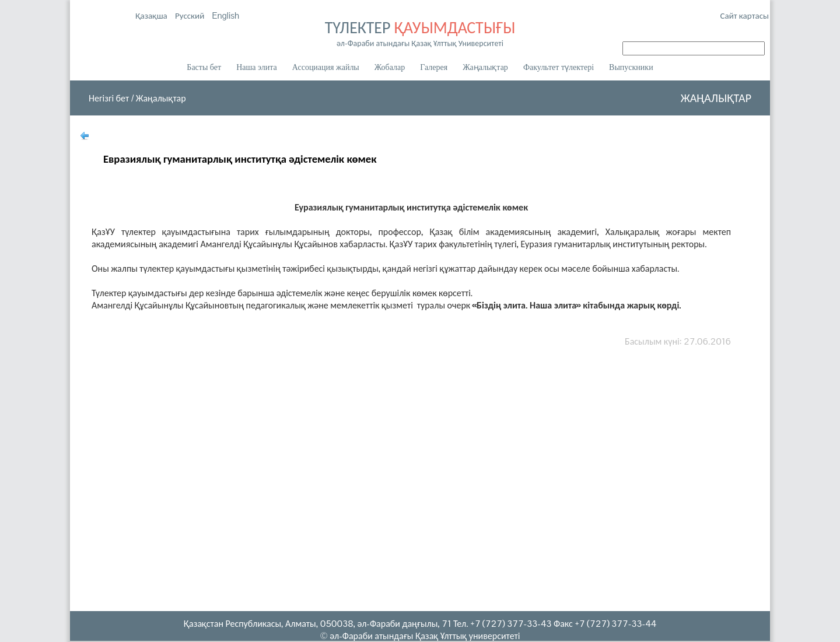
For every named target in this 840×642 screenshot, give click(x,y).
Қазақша (152, 15)
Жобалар (390, 67)
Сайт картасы (745, 15)
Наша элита (257, 67)
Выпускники (631, 67)
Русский (191, 15)
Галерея (434, 67)
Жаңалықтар (485, 67)
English (226, 15)
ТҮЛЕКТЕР (420, 33)
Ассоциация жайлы (326, 67)
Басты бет (204, 67)
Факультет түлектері (559, 67)
